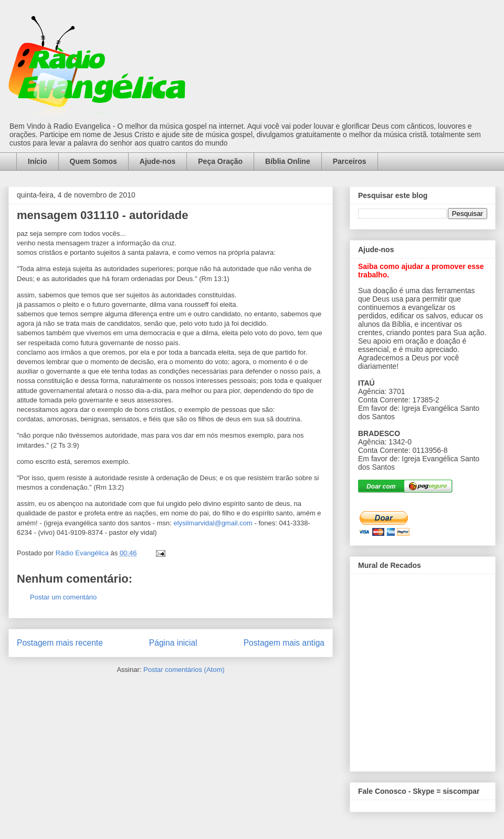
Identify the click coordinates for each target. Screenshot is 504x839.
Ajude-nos (157, 161)
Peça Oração (220, 161)
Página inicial (173, 643)
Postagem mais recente (60, 643)
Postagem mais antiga (284, 643)
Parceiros (350, 161)
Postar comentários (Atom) (184, 670)
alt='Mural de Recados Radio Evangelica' (422, 670)
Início (38, 161)
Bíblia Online (288, 161)
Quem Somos (93, 161)
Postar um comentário (63, 597)
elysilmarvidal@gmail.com (213, 523)
